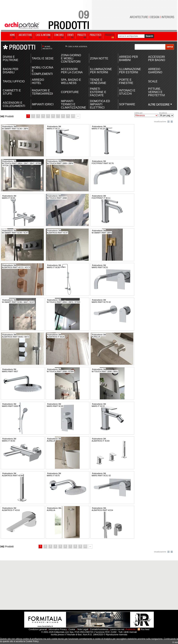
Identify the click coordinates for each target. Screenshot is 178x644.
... (78, 116)
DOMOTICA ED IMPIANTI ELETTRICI (100, 104)
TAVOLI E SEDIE (43, 58)
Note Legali (83, 629)
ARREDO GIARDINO (155, 71)
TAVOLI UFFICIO (14, 81)
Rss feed (145, 629)
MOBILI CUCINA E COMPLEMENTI (42, 71)
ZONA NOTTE (99, 58)
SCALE (153, 81)
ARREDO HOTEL (38, 81)
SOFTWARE (127, 104)
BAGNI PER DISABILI (11, 71)
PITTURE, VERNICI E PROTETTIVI (156, 92)
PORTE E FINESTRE (126, 81)
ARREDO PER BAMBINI (129, 58)
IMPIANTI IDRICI (43, 104)
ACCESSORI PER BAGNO (157, 58)
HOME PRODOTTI (47, 47)
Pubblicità (130, 629)
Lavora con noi (117, 629)
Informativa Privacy (58, 629)
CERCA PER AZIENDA (77, 46)
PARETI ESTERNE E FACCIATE (98, 92)
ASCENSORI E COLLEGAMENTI (14, 104)
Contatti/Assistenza (99, 629)
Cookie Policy (32, 641)
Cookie (72, 629)
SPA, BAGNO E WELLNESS (71, 81)
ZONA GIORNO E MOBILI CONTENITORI (71, 58)
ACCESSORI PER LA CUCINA (72, 71)
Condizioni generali (38, 629)
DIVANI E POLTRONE (11, 58)
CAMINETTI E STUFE (12, 92)
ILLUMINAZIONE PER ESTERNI (130, 71)
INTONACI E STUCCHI (127, 92)
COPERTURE (70, 92)
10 (73, 116)
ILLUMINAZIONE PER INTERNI (101, 71)
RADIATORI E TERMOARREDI (42, 92)
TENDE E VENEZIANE (98, 81)
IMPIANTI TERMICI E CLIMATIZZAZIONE (72, 104)
